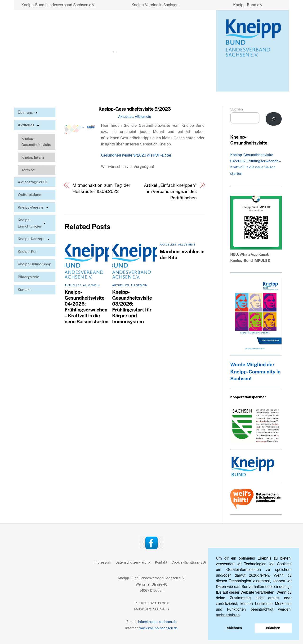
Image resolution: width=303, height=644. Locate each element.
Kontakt (24, 290)
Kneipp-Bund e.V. (248, 5)
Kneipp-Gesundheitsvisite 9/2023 (135, 109)
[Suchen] (274, 119)
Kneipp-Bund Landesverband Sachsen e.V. (58, 5)
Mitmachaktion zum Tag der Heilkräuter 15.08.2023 (101, 188)
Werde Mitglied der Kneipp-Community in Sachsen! (256, 372)
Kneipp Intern (33, 157)
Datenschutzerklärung (133, 562)
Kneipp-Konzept (34, 239)
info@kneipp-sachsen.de (157, 622)
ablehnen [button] (234, 628)
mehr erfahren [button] (228, 615)
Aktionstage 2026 (33, 182)
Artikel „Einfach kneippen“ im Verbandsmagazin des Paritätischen (170, 192)
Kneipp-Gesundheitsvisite (36, 142)
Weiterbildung (30, 195)
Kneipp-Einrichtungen (32, 223)
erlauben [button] (273, 628)
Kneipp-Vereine (33, 207)
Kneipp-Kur (27, 252)
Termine (28, 170)
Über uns (28, 113)
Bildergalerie (28, 277)
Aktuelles (126, 116)
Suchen (237, 109)
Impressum (102, 562)
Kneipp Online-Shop (34, 264)
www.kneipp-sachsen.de (159, 628)
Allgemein (143, 116)
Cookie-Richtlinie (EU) (189, 562)
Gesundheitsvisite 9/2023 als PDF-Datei (136, 155)
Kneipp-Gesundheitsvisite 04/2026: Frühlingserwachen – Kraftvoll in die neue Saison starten (87, 307)
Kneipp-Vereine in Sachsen (155, 5)
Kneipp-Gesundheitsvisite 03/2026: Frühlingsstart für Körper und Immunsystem (132, 307)
